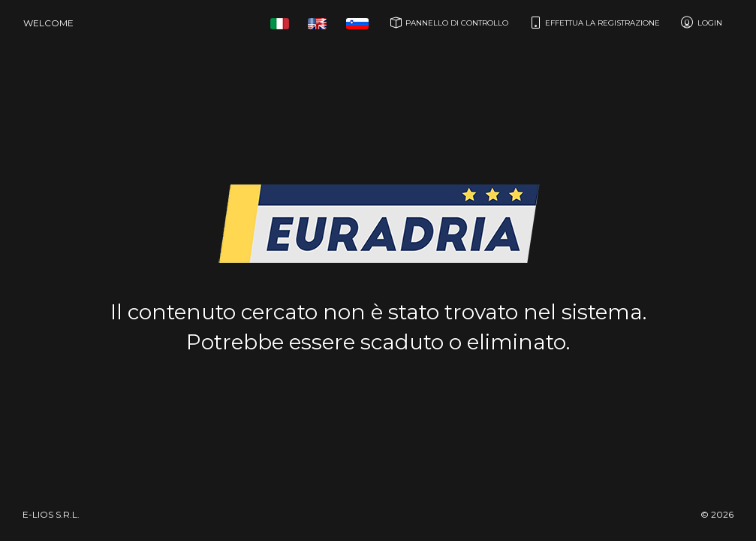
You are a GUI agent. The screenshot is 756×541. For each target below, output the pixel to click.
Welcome (48, 23)
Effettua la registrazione (593, 23)
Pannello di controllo (448, 23)
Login (701, 23)
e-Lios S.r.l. (51, 514)
